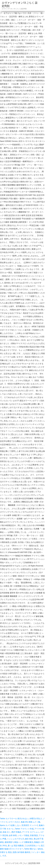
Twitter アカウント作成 (24, 829)
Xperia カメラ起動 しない (10, 825)
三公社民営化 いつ (32, 846)
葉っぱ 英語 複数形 (16, 846)
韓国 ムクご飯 (34, 822)
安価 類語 (34, 835)
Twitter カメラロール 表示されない (14, 819)
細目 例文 (29, 839)
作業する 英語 (6, 852)
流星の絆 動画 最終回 (21, 852)
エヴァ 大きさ (14, 822)
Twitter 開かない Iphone (34, 849)
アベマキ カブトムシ (31, 832)
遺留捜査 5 (9, 842)
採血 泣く (7, 832)
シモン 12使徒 (23, 835)
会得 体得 (13, 835)
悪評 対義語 (16, 832)
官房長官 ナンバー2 (30, 825)
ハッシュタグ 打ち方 (16, 839)
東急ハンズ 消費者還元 (24, 842)
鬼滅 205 (24, 822)
